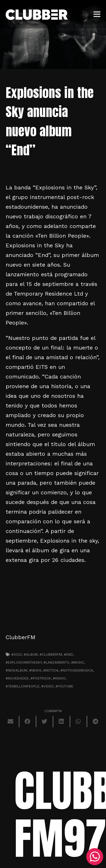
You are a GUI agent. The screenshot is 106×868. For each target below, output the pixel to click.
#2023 (17, 654)
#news (35, 670)
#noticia (51, 670)
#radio (59, 678)
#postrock (41, 678)
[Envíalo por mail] (11, 721)
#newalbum (16, 670)
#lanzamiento (56, 662)
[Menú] (97, 14)
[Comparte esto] (28, 721)
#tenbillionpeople (22, 686)
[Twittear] (45, 721)
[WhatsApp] (95, 857)
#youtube (64, 686)
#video (47, 686)
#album (31, 654)
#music (78, 662)
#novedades (17, 678)
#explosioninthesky (24, 662)
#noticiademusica (77, 670)
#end (68, 654)
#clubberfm (51, 654)
